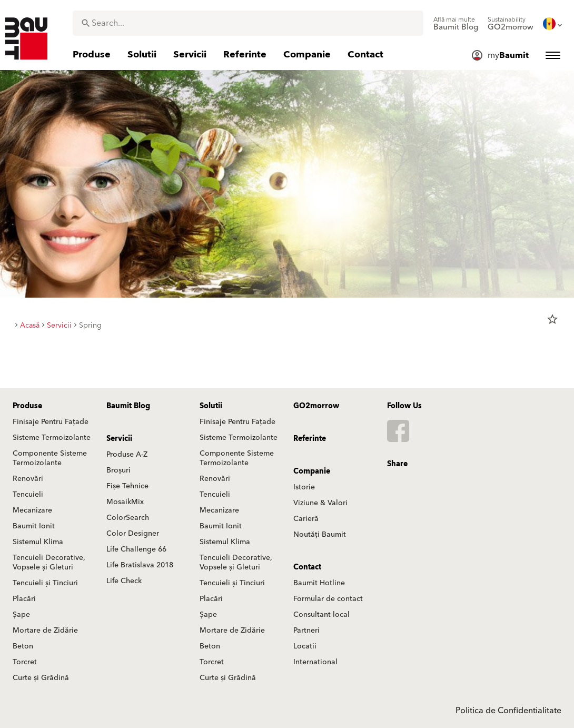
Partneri (306, 631)
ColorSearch (128, 518)
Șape (21, 615)
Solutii (211, 406)
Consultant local (321, 615)
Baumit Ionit (34, 526)
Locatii (305, 646)
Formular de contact (328, 599)
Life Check (124, 581)
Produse (27, 406)
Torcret (25, 662)
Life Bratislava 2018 (140, 565)
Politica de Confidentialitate (508, 711)
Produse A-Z (127, 455)
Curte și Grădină (41, 678)
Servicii (119, 439)
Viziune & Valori (320, 503)
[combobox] (248, 23)
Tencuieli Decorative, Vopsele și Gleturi (49, 563)
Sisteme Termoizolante (52, 438)
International (315, 662)
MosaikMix (125, 502)
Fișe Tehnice (127, 486)
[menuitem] (456, 24)
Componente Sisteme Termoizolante (50, 458)
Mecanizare (32, 510)
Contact (307, 567)
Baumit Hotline (319, 583)
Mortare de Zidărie (45, 631)
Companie (312, 471)
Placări (24, 599)
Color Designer (133, 534)
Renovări (28, 479)
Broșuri (118, 470)
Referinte (310, 439)
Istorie (304, 487)
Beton (23, 646)
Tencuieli (28, 495)
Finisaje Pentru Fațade (51, 422)
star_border (552, 319)
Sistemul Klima (38, 542)
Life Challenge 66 (136, 549)
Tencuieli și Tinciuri (45, 583)
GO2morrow (316, 406)
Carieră (306, 519)
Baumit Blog (128, 406)
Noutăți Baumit (320, 535)
